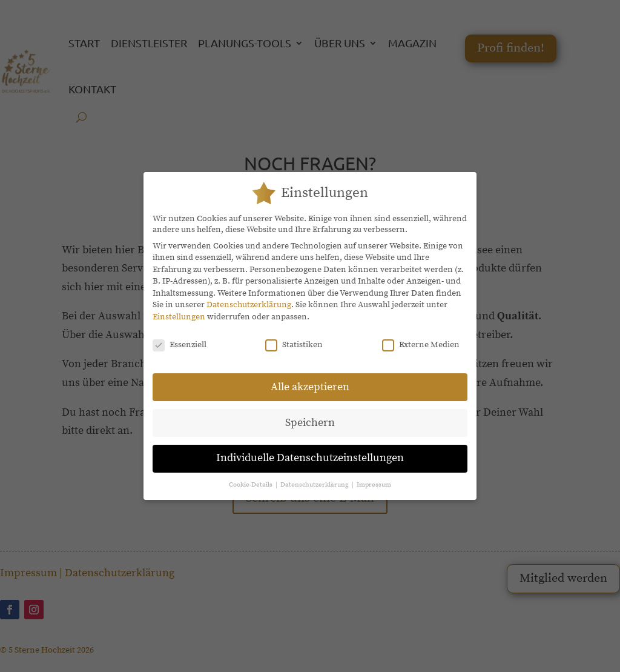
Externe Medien (421, 337)
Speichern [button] (310, 414)
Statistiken (294, 337)
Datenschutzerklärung (249, 297)
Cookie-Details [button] (252, 477)
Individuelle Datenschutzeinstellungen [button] (310, 450)
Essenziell (180, 337)
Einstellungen (179, 309)
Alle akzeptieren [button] (310, 379)
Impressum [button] (374, 477)
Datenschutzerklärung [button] (315, 477)
